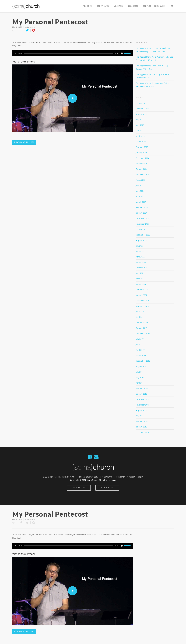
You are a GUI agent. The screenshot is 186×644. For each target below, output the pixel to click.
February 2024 (142, 207)
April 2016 (140, 383)
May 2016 (140, 377)
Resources (134, 6)
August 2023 (141, 240)
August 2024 (141, 180)
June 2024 (140, 191)
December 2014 (143, 432)
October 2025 (142, 103)
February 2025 (142, 147)
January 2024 (141, 213)
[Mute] (122, 53)
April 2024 (140, 196)
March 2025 (141, 142)
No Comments (30, 27)
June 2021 (140, 273)
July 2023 (140, 246)
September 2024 (143, 174)
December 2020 (143, 301)
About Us (89, 6)
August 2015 (141, 410)
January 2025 (141, 153)
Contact (147, 6)
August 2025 (141, 114)
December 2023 (143, 218)
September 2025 (143, 109)
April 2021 (140, 279)
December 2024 (143, 158)
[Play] (16, 53)
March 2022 (141, 262)
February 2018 (142, 323)
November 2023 (143, 224)
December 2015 (143, 399)
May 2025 (140, 131)
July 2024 (140, 185)
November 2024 (143, 164)
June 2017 (140, 344)
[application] (72, 53)
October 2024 (142, 169)
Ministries (120, 6)
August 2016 (141, 366)
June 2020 (140, 312)
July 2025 (140, 120)
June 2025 (140, 125)
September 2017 (143, 334)
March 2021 (141, 284)
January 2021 (141, 295)
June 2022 (140, 251)
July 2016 (140, 372)
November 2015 (143, 405)
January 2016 (141, 394)
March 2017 (141, 355)
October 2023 (142, 229)
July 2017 (140, 339)
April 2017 (140, 350)
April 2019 (140, 317)
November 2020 (143, 306)
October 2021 (142, 268)
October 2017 (142, 328)
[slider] (69, 53)
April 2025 (140, 136)
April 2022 (140, 257)
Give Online (159, 6)
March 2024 (141, 202)
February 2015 (142, 421)
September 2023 (143, 235)
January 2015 (141, 427)
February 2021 (142, 290)
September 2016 (143, 361)
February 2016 (142, 388)
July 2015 (140, 416)
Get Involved (104, 6)
